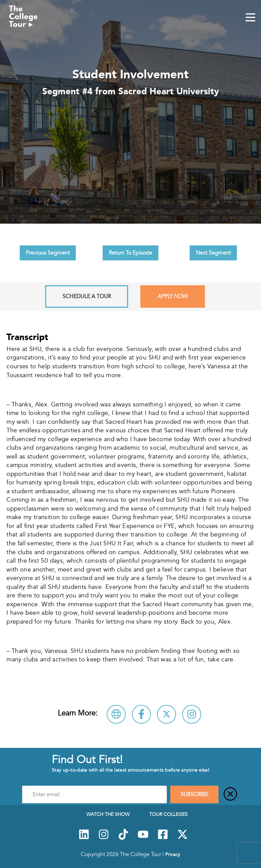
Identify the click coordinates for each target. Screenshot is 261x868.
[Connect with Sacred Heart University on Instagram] (192, 714)
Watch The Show (108, 814)
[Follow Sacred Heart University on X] (167, 714)
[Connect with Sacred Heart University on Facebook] (141, 714)
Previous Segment (48, 253)
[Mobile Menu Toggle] (250, 18)
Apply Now (173, 296)
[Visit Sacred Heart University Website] (116, 714)
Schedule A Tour (87, 296)
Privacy (173, 854)
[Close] (230, 794)
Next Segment (213, 253)
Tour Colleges (168, 814)
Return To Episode (130, 253)
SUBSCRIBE (194, 794)
